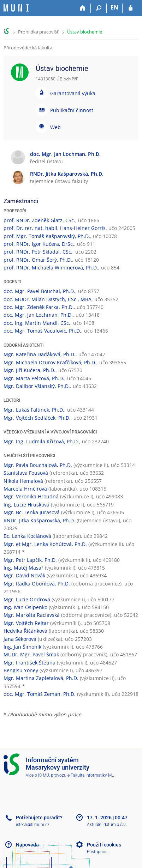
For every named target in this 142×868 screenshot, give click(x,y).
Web (55, 127)
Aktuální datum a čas (107, 825)
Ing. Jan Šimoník (22, 647)
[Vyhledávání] (99, 8)
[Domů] (83, 8)
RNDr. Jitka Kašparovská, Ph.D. (39, 520)
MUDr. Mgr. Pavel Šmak (31, 654)
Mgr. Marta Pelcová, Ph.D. (34, 378)
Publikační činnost (72, 110)
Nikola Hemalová (23, 481)
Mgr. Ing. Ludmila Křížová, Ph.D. (41, 441)
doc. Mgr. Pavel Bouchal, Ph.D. (39, 291)
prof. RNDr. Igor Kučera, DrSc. (39, 244)
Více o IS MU (37, 775)
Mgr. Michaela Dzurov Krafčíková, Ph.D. (50, 362)
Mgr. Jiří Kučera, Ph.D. (29, 370)
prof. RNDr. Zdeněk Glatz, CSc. (39, 220)
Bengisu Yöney (21, 670)
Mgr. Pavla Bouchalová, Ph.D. (38, 465)
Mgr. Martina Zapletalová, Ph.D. (41, 678)
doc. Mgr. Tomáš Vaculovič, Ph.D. (42, 331)
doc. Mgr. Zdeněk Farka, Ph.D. (39, 307)
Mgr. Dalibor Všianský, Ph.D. (37, 386)
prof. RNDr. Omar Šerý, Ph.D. (38, 260)
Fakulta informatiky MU (93, 775)
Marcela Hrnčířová (25, 489)
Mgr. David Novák (24, 575)
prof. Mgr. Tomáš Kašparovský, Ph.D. (47, 236)
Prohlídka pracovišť (38, 32)
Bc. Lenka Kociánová (27, 536)
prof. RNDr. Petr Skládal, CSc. (38, 252)
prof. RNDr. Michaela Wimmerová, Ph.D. (51, 268)
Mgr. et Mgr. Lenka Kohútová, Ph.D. (45, 544)
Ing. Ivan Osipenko (25, 607)
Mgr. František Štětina (29, 663)
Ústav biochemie (85, 32)
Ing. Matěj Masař (23, 568)
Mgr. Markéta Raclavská (32, 615)
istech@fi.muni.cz (33, 825)
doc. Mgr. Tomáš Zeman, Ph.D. (40, 694)
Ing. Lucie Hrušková (26, 505)
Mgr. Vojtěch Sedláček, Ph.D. (37, 418)
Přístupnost (98, 852)
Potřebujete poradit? (39, 818)
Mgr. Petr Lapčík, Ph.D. (30, 560)
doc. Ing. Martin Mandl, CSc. (37, 323)
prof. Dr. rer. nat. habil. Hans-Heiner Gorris (55, 228)
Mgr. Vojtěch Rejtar (26, 623)
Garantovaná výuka (73, 93)
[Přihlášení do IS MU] (131, 8)
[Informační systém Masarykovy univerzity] (16, 8)
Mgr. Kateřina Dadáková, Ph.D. (40, 354)
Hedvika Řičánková (25, 631)
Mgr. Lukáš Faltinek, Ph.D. (34, 410)
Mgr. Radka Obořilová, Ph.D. (37, 584)
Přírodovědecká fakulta (28, 48)
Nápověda (27, 845)
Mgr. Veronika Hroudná (31, 496)
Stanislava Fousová (26, 473)
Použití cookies (104, 845)
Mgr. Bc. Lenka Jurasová (32, 512)
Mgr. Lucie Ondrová (27, 599)
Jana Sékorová (20, 639)
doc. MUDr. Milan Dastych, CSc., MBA (48, 299)
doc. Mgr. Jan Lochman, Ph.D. (38, 315)
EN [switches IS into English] (114, 7)
